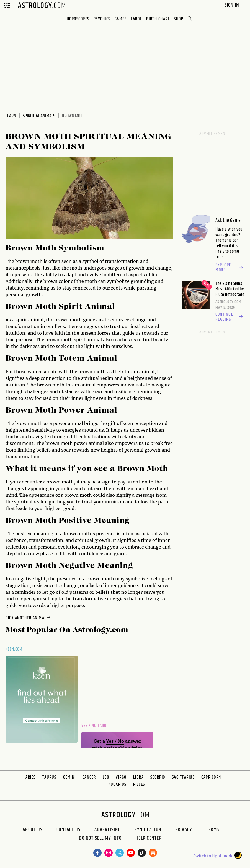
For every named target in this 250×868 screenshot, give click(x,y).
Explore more (230, 268)
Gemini (69, 777)
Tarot (136, 19)
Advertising (108, 830)
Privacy (184, 830)
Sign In (232, 5)
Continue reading (230, 317)
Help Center (149, 839)
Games (121, 19)
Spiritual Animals (39, 116)
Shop (179, 19)
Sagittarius (183, 777)
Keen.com (14, 649)
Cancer (89, 777)
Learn (11, 116)
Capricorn (211, 777)
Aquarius (118, 784)
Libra (139, 777)
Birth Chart (158, 19)
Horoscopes (78, 19)
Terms (213, 830)
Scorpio (158, 777)
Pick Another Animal (28, 618)
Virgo (121, 777)
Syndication (148, 830)
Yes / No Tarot (95, 726)
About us (33, 830)
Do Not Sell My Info (100, 839)
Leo (106, 777)
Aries (31, 777)
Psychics (102, 19)
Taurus (49, 777)
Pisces (139, 784)
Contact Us (69, 830)
